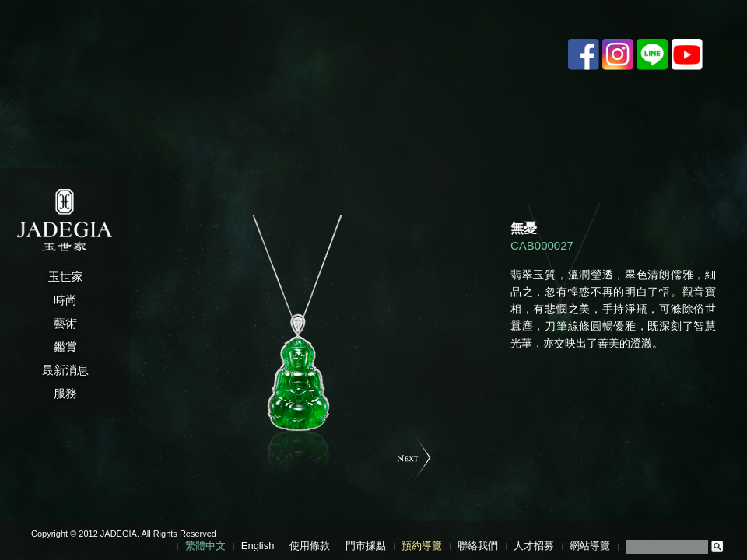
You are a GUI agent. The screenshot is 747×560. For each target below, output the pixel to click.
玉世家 (66, 276)
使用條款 (310, 546)
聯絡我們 (478, 546)
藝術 (65, 323)
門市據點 (366, 546)
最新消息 (65, 370)
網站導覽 (590, 546)
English (258, 546)
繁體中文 (205, 546)
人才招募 (534, 546)
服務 (65, 393)
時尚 (65, 300)
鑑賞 (65, 346)
